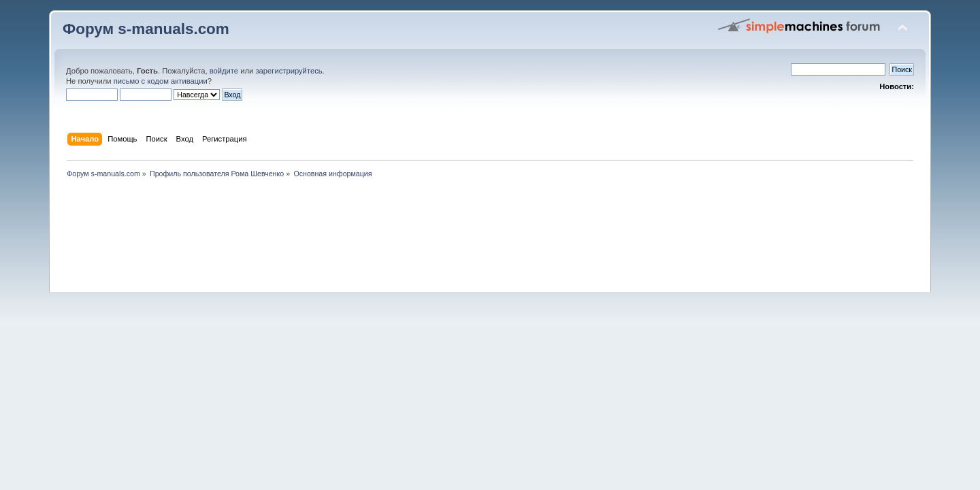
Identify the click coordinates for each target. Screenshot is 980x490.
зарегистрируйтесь (289, 71)
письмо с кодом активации (161, 81)
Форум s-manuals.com (146, 29)
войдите (224, 71)
